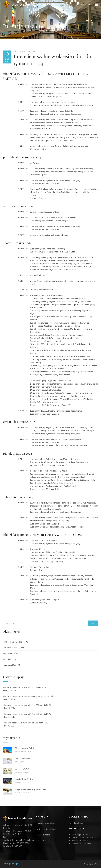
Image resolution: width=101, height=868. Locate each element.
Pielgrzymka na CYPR (24, 748)
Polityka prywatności (92, 864)
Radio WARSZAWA (80, 841)
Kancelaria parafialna (46, 823)
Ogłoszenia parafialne (13, 642)
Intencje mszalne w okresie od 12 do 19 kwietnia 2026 (27, 714)
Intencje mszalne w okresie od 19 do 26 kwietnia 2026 (27, 705)
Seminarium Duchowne (81, 844)
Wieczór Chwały (22, 769)
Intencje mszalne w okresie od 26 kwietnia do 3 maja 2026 (29, 696)
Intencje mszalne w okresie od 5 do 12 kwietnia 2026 (26, 723)
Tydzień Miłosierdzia (24, 779)
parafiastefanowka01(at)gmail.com (18, 840)
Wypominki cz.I (10, 665)
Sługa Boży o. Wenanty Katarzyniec (31, 789)
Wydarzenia (9, 653)
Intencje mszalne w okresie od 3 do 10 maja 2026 (25, 687)
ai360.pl (15, 864)
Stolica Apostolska (80, 834)
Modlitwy (8, 659)
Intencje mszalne (11, 648)
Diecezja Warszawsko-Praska (84, 837)
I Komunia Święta (22, 758)
